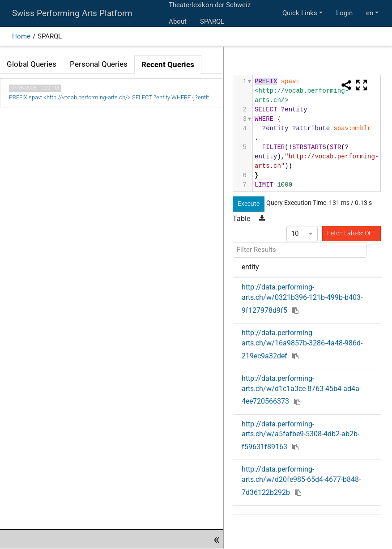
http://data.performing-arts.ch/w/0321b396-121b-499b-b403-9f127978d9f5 (302, 298)
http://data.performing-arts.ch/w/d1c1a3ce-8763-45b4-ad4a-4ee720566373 (301, 390)
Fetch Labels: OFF (352, 233)
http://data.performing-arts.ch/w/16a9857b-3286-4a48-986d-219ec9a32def (302, 344)
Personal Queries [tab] (99, 64)
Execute (249, 204)
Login (344, 13)
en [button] (370, 13)
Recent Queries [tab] (168, 65)
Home (21, 36)
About (178, 21)
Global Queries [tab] (32, 64)
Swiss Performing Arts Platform (72, 13)
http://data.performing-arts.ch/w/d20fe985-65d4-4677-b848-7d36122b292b (301, 481)
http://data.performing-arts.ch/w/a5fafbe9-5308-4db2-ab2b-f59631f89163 (300, 435)
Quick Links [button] (300, 13)
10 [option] (295, 234)
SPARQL (212, 21)
